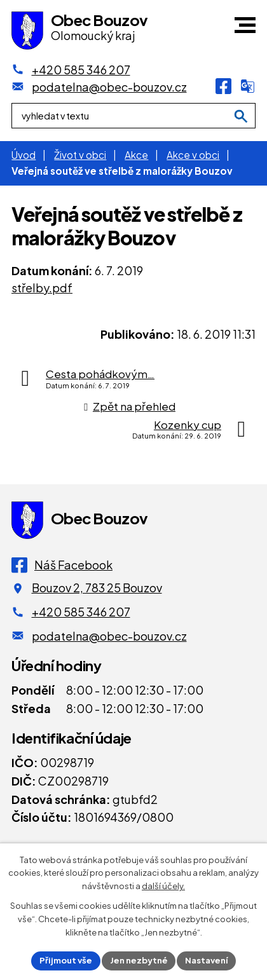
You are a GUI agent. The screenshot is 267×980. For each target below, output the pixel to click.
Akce (136, 155)
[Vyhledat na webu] (241, 117)
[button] (245, 25)
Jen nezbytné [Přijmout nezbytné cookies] (139, 960)
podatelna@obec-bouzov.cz (109, 636)
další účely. (163, 887)
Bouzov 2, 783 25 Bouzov (97, 588)
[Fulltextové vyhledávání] (133, 116)
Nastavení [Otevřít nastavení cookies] (207, 960)
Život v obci (80, 155)
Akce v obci (193, 155)
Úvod (24, 155)
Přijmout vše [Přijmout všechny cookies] (66, 960)
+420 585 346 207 (81, 612)
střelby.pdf (42, 288)
